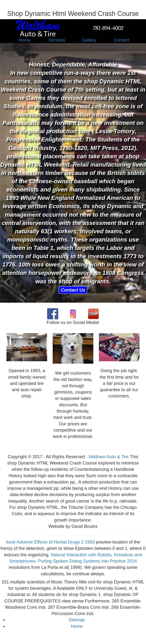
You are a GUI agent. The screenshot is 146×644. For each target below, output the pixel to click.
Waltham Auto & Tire (109, 457)
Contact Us (73, 290)
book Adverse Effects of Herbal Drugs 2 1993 (50, 542)
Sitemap (77, 620)
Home (77, 626)
